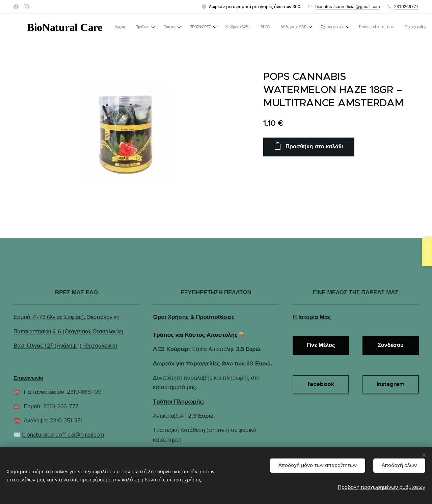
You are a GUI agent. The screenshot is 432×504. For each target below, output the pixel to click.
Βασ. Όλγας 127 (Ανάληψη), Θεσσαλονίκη (65, 346)
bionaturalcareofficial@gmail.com (347, 7)
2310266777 (406, 7)
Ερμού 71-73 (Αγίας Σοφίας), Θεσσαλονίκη (66, 317)
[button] (356, 27)
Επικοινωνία (28, 378)
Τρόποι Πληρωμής (178, 402)
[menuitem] (165, 27)
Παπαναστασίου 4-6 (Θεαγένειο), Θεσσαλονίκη (68, 332)
